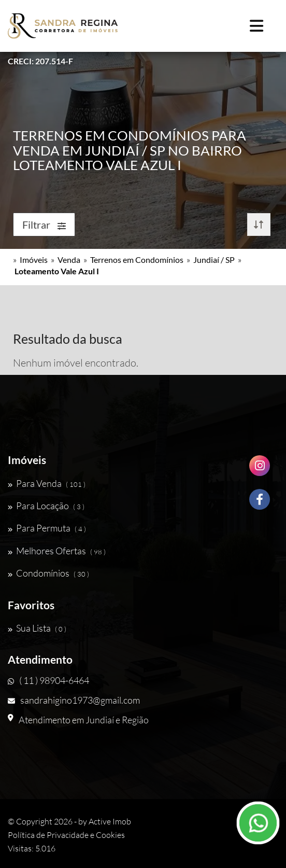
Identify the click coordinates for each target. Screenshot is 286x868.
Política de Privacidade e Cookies (66, 835)
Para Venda (47, 483)
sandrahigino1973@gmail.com (74, 700)
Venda (69, 260)
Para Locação (46, 506)
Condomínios (48, 573)
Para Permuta (47, 528)
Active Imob (110, 821)
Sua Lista (37, 628)
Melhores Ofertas (57, 551)
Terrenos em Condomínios (137, 260)
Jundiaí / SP (214, 260)
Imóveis (34, 260)
